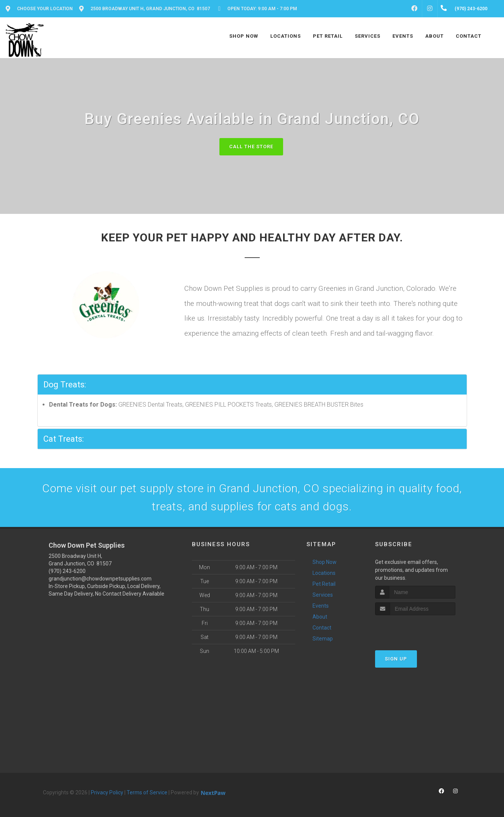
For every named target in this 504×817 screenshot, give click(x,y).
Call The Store (251, 147)
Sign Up (396, 659)
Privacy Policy (107, 792)
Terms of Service (147, 792)
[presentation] (415, 629)
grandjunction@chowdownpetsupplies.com (100, 579)
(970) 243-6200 (67, 571)
